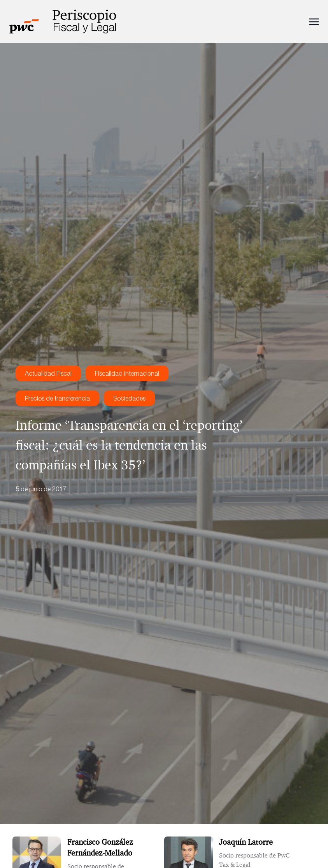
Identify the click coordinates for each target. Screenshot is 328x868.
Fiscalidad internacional (127, 373)
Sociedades (129, 398)
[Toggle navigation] (314, 21)
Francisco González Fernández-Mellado (100, 847)
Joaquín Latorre (246, 842)
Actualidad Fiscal (48, 373)
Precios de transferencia (57, 398)
